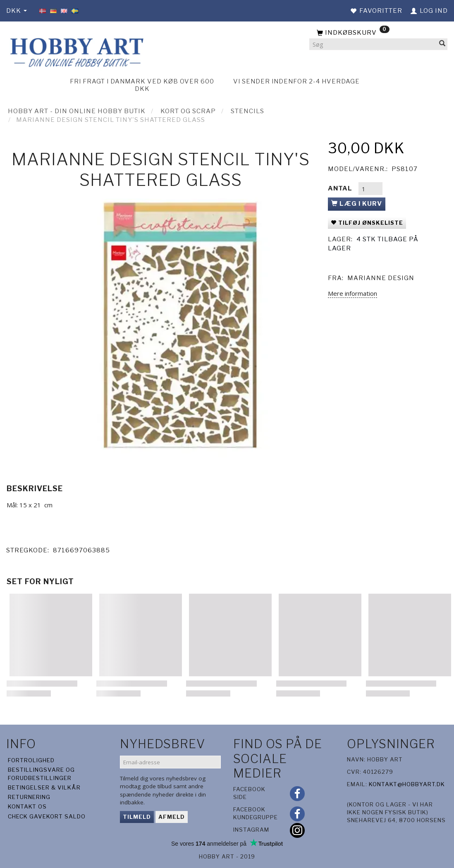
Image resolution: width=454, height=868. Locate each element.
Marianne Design (381, 278)
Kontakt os (27, 806)
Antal (341, 188)
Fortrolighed (31, 760)
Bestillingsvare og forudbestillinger (41, 774)
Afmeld (172, 817)
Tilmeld (137, 817)
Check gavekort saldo (47, 816)
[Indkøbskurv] (378, 33)
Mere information (352, 293)
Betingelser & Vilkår (44, 787)
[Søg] (442, 44)
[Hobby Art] (76, 51)
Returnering (29, 797)
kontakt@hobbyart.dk (407, 784)
